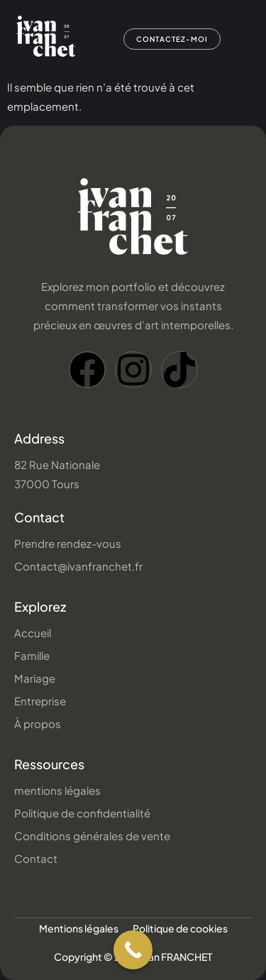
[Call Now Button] (133, 950)
